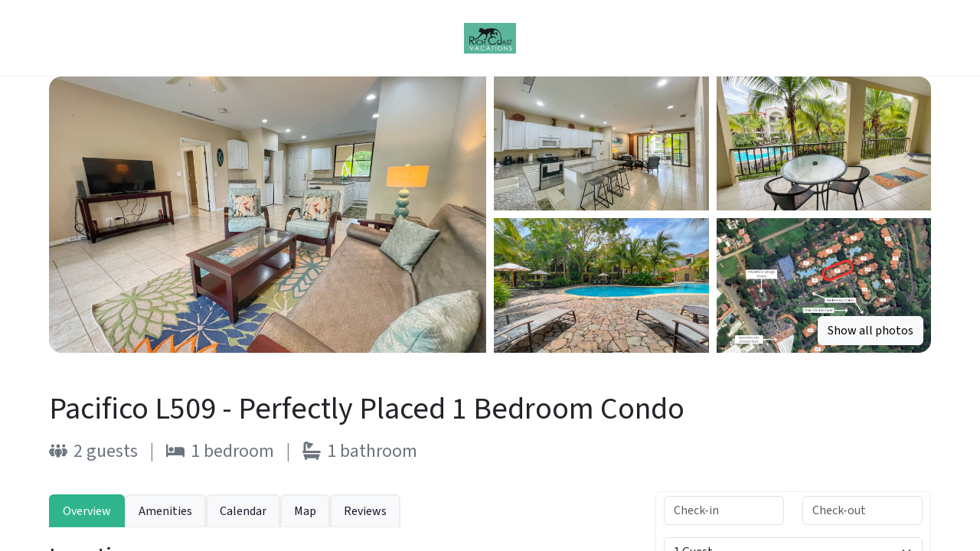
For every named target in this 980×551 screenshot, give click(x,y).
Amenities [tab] (165, 511)
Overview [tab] (87, 511)
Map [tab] (305, 511)
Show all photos (871, 331)
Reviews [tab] (365, 511)
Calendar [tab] (243, 511)
